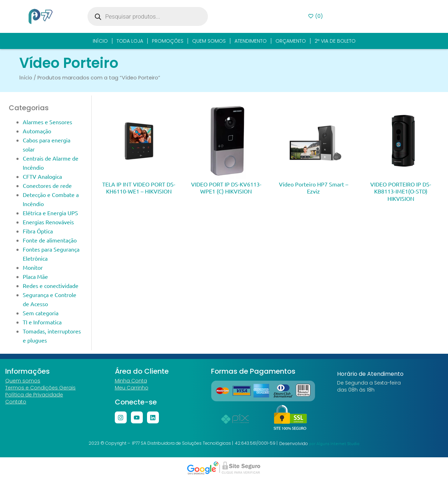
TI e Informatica (42, 322)
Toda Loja (130, 41)
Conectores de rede (47, 185)
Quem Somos (209, 41)
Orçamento (291, 41)
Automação (37, 131)
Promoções (168, 41)
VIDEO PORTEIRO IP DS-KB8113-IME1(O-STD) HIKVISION (401, 191)
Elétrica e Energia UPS (50, 213)
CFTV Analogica (42, 176)
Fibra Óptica (38, 231)
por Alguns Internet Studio (334, 443)
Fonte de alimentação (50, 240)
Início (100, 41)
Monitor (33, 267)
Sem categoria (41, 313)
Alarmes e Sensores (47, 122)
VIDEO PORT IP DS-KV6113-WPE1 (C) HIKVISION (226, 188)
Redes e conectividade (51, 286)
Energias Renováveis (48, 222)
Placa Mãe (35, 276)
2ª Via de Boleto (335, 41)
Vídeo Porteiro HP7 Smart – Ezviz (314, 188)
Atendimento (251, 41)
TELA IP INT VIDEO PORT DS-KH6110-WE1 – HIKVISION (139, 188)
